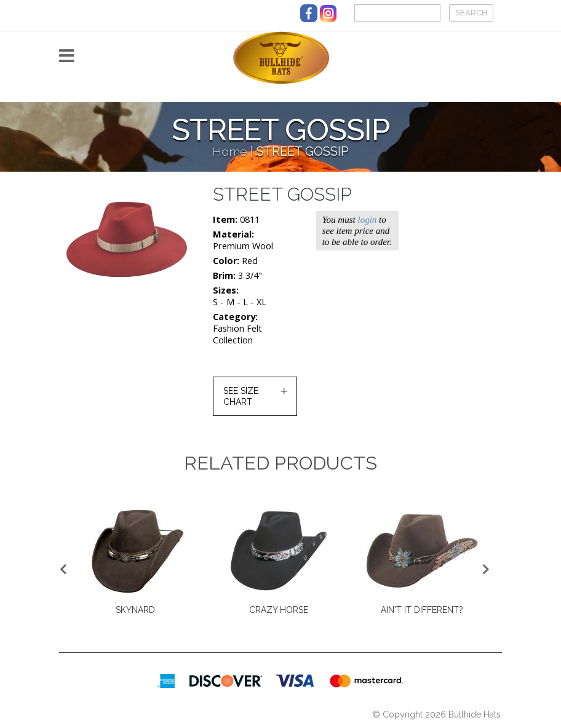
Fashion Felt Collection (237, 334)
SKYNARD (135, 610)
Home (230, 152)
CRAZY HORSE (279, 610)
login (367, 220)
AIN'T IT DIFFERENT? (422, 610)
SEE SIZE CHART (241, 396)
